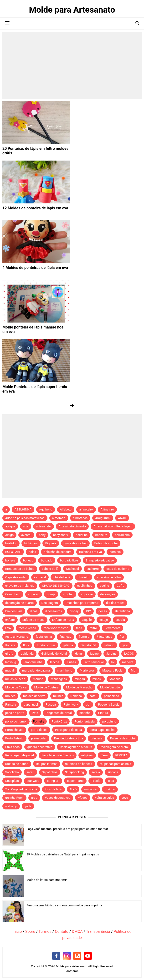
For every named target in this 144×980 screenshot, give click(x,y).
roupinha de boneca (79, 764)
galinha (68, 645)
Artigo (9, 535)
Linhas (71, 662)
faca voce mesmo (56, 628)
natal (93, 696)
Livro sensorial (94, 662)
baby (42, 535)
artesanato (44, 526)
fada (79, 628)
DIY (88, 611)
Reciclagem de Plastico (58, 755)
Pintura (103, 713)
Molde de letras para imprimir (47, 880)
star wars (33, 781)
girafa (9, 654)
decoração (108, 594)
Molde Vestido (110, 687)
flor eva (10, 645)
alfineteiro (86, 509)
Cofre (121, 586)
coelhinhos (85, 586)
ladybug (11, 662)
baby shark (61, 535)
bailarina (82, 535)
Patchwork (71, 705)
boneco (28, 560)
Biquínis (51, 543)
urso (34, 798)
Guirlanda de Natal (54, 654)
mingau (80, 679)
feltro (93, 628)
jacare (94, 654)
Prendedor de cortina (69, 738)
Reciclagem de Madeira (76, 747)
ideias (78, 654)
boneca (10, 560)
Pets (35, 713)
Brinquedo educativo (100, 560)
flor (122, 637)
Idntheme (72, 971)
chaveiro (84, 577)
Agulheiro (46, 509)
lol (113, 662)
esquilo (87, 620)
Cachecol (72, 569)
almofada (59, 518)
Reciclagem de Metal (114, 747)
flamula (84, 637)
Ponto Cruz (59, 721)
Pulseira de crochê (123, 738)
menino (38, 679)
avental (26, 535)
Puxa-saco (12, 747)
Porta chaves (14, 730)
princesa (97, 738)
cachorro (93, 569)
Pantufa (11, 705)
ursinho (110, 789)
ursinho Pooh (14, 798)
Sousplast (12, 781)
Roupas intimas (47, 764)
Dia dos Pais (14, 611)
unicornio (91, 789)
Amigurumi (103, 518)
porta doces (39, 730)
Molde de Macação (79, 687)
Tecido (96, 781)
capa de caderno (118, 569)
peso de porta (15, 713)
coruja (51, 594)
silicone (113, 772)
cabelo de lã (50, 569)
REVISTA (121, 755)
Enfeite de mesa (33, 620)
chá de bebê (62, 577)
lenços (55, 662)
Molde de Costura (46, 687)
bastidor (11, 543)
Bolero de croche (106, 543)
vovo (125, 798)
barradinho (122, 535)
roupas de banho (17, 764)
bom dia (115, 552)
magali (10, 670)
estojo (104, 620)
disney (74, 611)
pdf (88, 705)
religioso (87, 755)
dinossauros (54, 611)
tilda (111, 781)
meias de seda (15, 679)
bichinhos (31, 543)
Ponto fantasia (85, 721)
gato (125, 645)
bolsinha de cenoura (58, 552)
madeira (128, 662)
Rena (104, 755)
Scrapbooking (75, 772)
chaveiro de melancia (20, 586)
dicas (34, 611)
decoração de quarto (20, 603)
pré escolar (39, 738)
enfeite (10, 620)
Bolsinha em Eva (90, 552)
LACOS (129, 654)
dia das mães (115, 603)
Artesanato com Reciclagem (113, 526)
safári (30, 772)
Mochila (115, 679)
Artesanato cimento (72, 526)
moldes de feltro (34, 696)
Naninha (76, 696)
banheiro (101, 535)
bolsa (32, 552)
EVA (8, 628)
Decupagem (50, 603)
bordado (47, 560)
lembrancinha (33, 662)
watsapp (11, 806)
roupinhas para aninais (116, 764)
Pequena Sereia (109, 705)
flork (26, 645)
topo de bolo (53, 789)
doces (103, 611)
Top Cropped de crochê (21, 789)
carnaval (40, 577)
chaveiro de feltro (109, 577)
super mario (75, 781)
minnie (97, 679)
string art (53, 781)
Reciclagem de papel (20, 755)
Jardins (111, 654)
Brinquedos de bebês (20, 569)
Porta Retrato (14, 738)
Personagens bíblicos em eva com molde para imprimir (64, 905)
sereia (96, 772)
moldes (10, 696)
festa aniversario (17, 637)
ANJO (122, 518)
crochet (68, 594)
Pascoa (51, 705)
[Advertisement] (72, 65)
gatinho (109, 645)
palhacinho (111, 696)
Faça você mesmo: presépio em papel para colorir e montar (67, 829)
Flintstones (104, 637)
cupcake (87, 594)
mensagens (59, 679)
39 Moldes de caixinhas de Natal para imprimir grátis (63, 854)
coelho (105, 586)
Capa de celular (16, 577)
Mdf (134, 670)
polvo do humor (16, 721)
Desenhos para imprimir (82, 603)
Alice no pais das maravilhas (25, 518)
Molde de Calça (16, 687)
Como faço (13, 594)
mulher (58, 696)
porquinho (109, 721)
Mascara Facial (113, 670)
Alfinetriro (107, 509)
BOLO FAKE (13, 552)
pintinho (85, 713)
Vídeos (83, 798)
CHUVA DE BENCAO (56, 586)
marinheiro (65, 670)
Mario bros (87, 670)
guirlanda (27, 654)
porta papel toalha (102, 730)
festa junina (44, 637)
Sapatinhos (50, 772)
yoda (28, 806)
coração (34, 594)
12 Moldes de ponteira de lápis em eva (35, 208)
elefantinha (122, 611)
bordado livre (69, 560)
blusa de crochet (75, 543)
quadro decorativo (40, 747)
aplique (10, 526)
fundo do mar (46, 645)
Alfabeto (66, 509)
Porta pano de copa (69, 730)
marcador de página (36, 670)
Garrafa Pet (88, 645)
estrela (120, 620)
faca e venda (27, 628)
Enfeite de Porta (63, 620)
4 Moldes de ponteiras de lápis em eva (35, 268)
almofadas (80, 518)
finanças (65, 637)
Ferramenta (113, 628)
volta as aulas (105, 798)
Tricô (73, 789)
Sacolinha (12, 772)
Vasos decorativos (58, 798)
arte (26, 526)
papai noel (31, 705)
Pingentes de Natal (59, 713)
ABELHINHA (23, 509)
